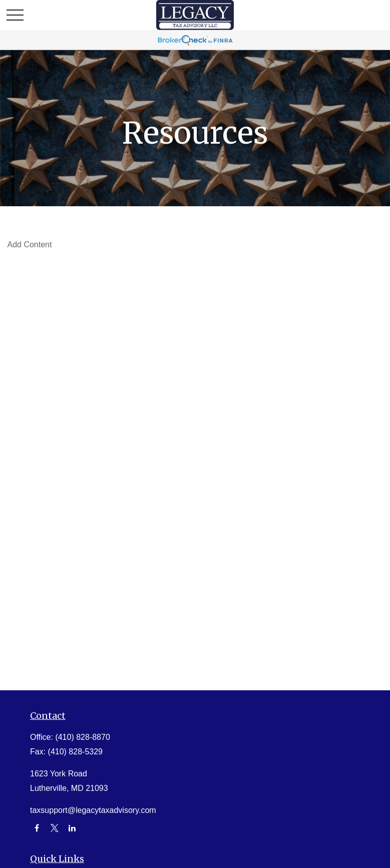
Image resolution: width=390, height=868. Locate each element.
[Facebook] (37, 828)
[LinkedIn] (72, 828)
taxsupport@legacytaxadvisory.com (93, 810)
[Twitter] (54, 828)
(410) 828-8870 (82, 737)
